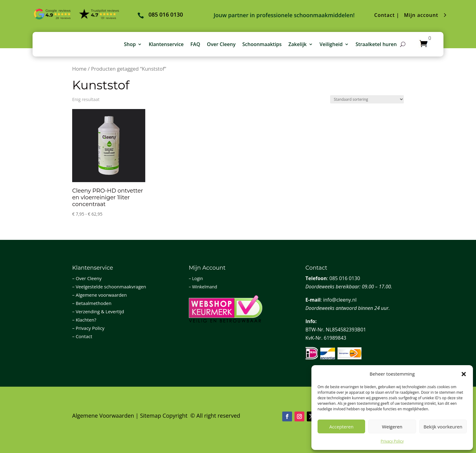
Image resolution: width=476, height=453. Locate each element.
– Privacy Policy (88, 328)
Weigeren (392, 427)
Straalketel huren (376, 44)
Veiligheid (331, 44)
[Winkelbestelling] (367, 99)
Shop (130, 44)
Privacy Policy (392, 441)
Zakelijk (297, 44)
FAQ (195, 44)
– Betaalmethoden (92, 303)
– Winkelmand (203, 287)
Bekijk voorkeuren (443, 427)
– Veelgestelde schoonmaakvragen (109, 287)
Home (79, 69)
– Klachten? (84, 320)
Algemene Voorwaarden (103, 416)
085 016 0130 (345, 278)
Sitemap (151, 416)
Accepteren (341, 427)
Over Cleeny (221, 44)
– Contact (82, 336)
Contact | (387, 15)
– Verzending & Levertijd (98, 311)
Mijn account (421, 15)
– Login (196, 278)
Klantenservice (166, 44)
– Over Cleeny (87, 278)
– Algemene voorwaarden (99, 295)
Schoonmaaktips (262, 44)
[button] (464, 374)
